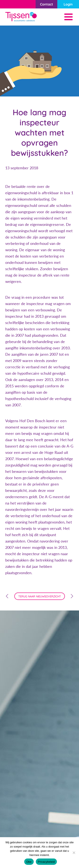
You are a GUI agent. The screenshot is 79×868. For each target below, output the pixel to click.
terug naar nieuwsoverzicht (40, 596)
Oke (29, 862)
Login (68, 4)
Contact (47, 4)
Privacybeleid (46, 862)
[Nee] (74, 853)
